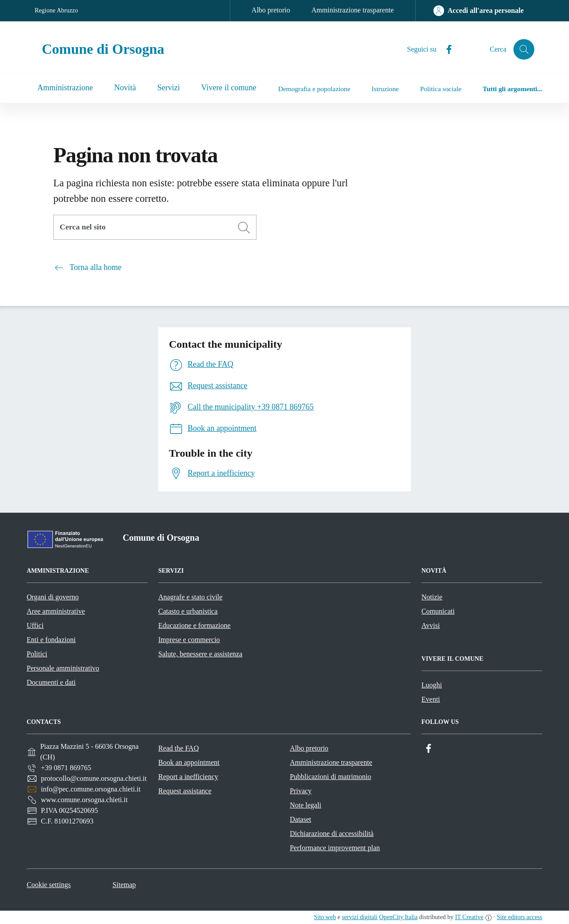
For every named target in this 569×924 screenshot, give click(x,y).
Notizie (432, 597)
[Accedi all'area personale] (479, 11)
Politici (37, 654)
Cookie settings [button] (49, 885)
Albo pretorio (271, 10)
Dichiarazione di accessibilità (332, 834)
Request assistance (185, 791)
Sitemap (124, 885)
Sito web (325, 917)
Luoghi (432, 685)
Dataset (301, 819)
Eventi (431, 699)
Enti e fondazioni (51, 640)
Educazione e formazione (194, 625)
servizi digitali (360, 917)
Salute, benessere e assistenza (200, 654)
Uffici (35, 625)
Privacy (301, 791)
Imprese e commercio (189, 640)
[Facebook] (445, 50)
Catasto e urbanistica (188, 611)
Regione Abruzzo (56, 10)
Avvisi (431, 625)
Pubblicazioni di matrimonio (331, 777)
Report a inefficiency (188, 777)
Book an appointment (189, 762)
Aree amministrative (56, 611)
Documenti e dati (51, 682)
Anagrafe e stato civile (190, 597)
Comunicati (438, 611)
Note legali (306, 805)
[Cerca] (244, 228)
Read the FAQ (178, 748)
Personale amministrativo (63, 668)
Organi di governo (53, 597)
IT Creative (469, 917)
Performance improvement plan (335, 848)
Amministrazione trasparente (353, 10)
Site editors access (519, 917)
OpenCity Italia (399, 917)
